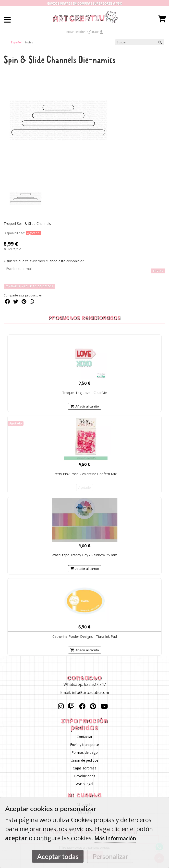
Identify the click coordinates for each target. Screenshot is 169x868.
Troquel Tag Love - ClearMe (84, 393)
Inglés (29, 42)
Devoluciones (84, 776)
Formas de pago (84, 752)
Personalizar (110, 856)
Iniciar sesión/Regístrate (84, 32)
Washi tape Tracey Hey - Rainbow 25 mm (84, 555)
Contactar (84, 737)
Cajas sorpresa (84, 768)
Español (16, 42)
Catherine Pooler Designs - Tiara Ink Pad (85, 636)
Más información (115, 838)
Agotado (85, 487)
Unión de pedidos (84, 760)
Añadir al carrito (85, 406)
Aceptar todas (58, 856)
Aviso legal (84, 784)
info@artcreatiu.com (90, 692)
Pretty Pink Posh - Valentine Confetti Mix (84, 474)
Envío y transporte (84, 745)
